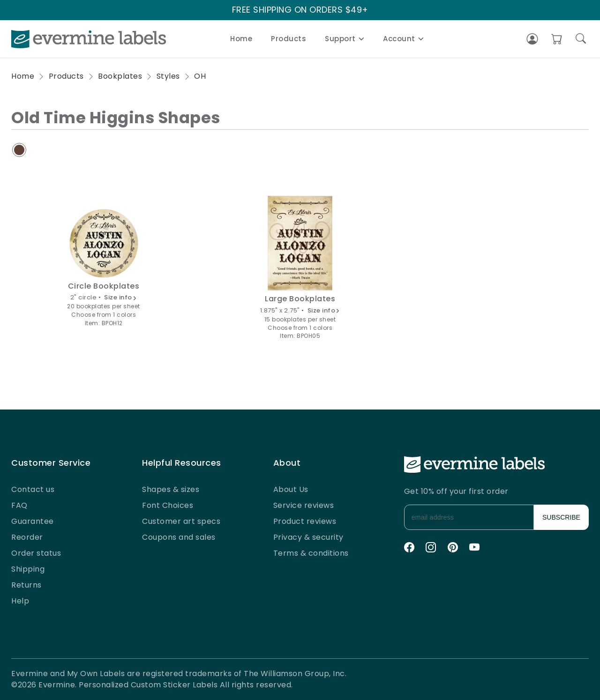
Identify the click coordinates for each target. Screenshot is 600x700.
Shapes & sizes (171, 489)
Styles (168, 76)
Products (289, 39)
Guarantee (33, 521)
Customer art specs (181, 521)
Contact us (33, 489)
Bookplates (120, 76)
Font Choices (168, 505)
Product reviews (305, 521)
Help (20, 601)
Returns (26, 585)
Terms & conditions (311, 553)
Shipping (28, 569)
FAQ (19, 505)
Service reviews (304, 505)
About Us (291, 489)
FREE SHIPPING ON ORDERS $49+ (300, 10)
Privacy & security (308, 537)
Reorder (27, 537)
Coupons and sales (179, 537)
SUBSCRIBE (561, 517)
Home (241, 39)
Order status (36, 553)
